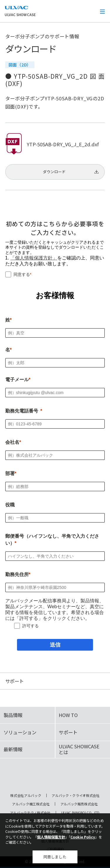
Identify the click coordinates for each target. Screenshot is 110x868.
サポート (68, 732)
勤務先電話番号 (22, 411)
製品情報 (13, 715)
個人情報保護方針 (51, 837)
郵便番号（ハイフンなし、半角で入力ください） (52, 540)
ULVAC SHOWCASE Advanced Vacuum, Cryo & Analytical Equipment (55, 777)
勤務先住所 (17, 574)
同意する (22, 274)
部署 (10, 473)
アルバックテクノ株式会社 (30, 813)
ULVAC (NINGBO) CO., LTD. (81, 813)
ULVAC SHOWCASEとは (79, 749)
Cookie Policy (83, 837)
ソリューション (20, 732)
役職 (10, 505)
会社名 (12, 442)
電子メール (17, 380)
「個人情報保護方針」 (34, 258)
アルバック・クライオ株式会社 (76, 795)
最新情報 (13, 749)
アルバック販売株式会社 (79, 804)
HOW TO (68, 715)
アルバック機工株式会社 (31, 804)
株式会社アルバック (26, 795)
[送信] (55, 645)
